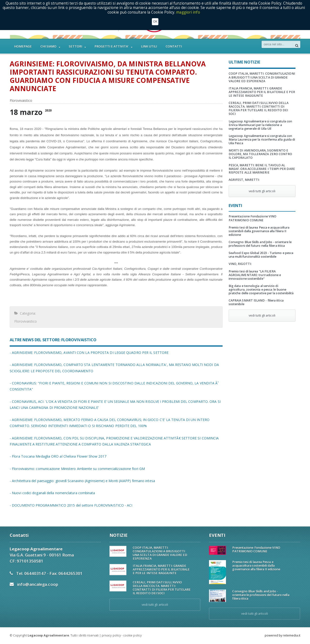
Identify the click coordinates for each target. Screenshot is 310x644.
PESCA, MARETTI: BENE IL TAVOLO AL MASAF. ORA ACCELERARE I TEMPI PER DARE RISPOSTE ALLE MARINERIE (261, 165)
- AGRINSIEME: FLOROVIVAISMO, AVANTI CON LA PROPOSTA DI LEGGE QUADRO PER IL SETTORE (88, 353)
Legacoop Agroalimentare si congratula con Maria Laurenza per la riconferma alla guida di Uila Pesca (261, 136)
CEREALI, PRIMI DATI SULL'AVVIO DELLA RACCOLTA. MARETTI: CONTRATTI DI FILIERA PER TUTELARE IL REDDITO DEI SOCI (262, 107)
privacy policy (111, 635)
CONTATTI (174, 46)
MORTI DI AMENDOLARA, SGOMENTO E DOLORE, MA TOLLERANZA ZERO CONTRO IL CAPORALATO (262, 150)
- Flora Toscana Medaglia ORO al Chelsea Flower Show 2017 (57, 456)
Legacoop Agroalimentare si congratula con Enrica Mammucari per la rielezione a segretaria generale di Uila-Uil (260, 121)
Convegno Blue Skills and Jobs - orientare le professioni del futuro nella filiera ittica (260, 240)
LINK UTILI (149, 46)
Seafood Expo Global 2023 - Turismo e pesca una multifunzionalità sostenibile (261, 251)
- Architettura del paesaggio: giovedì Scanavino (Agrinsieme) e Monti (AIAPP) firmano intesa (81, 481)
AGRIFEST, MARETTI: (244, 176)
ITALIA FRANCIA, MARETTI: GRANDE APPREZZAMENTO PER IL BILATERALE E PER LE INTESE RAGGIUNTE (261, 92)
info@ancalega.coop (37, 584)
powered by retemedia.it (283, 635)
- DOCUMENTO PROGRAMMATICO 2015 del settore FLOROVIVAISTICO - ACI (70, 505)
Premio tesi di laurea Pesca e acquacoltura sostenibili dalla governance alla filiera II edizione (259, 227)
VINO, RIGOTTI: (240, 260)
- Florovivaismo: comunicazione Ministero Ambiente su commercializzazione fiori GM (76, 469)
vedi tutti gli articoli (262, 187)
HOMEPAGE (23, 46)
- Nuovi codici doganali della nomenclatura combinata (52, 493)
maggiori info (188, 12)
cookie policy (132, 635)
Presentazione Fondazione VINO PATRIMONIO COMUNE (252, 215)
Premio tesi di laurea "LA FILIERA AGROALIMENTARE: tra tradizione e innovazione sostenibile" (255, 271)
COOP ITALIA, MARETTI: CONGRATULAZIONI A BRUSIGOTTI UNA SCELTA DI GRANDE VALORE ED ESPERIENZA (261, 77)
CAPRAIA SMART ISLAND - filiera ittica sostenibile (256, 299)
